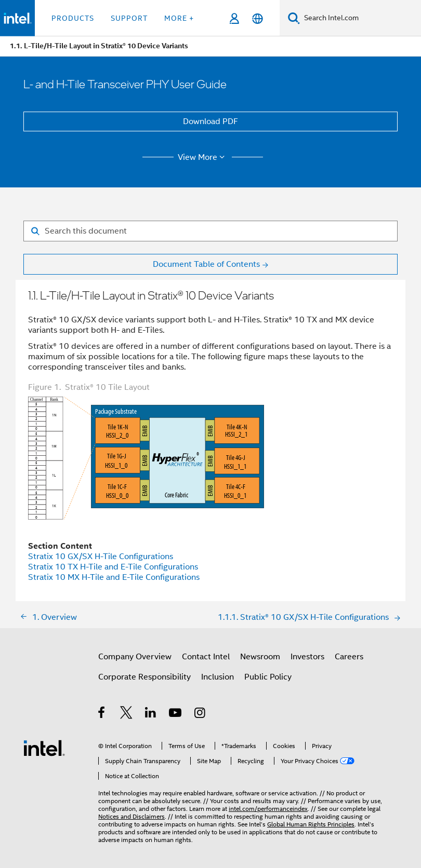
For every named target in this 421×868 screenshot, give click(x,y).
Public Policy (268, 677)
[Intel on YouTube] (176, 714)
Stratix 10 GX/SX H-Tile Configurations (101, 557)
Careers (349, 657)
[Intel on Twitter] (127, 714)
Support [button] (129, 18)
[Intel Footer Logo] (44, 748)
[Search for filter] (210, 231)
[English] (258, 18)
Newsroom (260, 657)
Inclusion (218, 677)
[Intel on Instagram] (200, 714)
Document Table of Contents (206, 264)
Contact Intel (206, 657)
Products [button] (73, 18)
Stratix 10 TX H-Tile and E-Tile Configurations (113, 567)
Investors (307, 657)
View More (203, 157)
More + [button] (179, 18)
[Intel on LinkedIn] (151, 714)
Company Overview (135, 657)
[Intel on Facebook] (102, 714)
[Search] (294, 18)
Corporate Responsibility (144, 677)
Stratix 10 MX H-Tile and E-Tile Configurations (114, 577)
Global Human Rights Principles (311, 824)
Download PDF (210, 121)
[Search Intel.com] (360, 18)
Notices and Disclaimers (131, 816)
